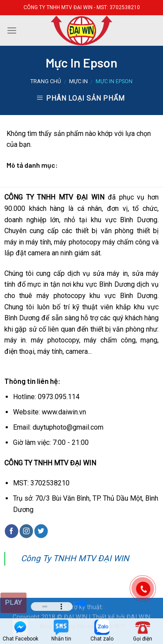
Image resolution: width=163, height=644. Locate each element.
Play (13, 603)
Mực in (78, 81)
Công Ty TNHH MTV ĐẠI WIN (75, 558)
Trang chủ (46, 81)
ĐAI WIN (138, 617)
